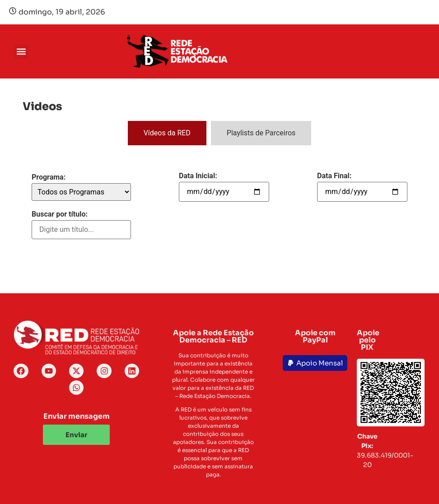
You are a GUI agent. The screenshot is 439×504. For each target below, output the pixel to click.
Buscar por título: (60, 214)
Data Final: (334, 176)
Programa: (49, 177)
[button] (21, 52)
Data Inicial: (198, 176)
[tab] (167, 133)
